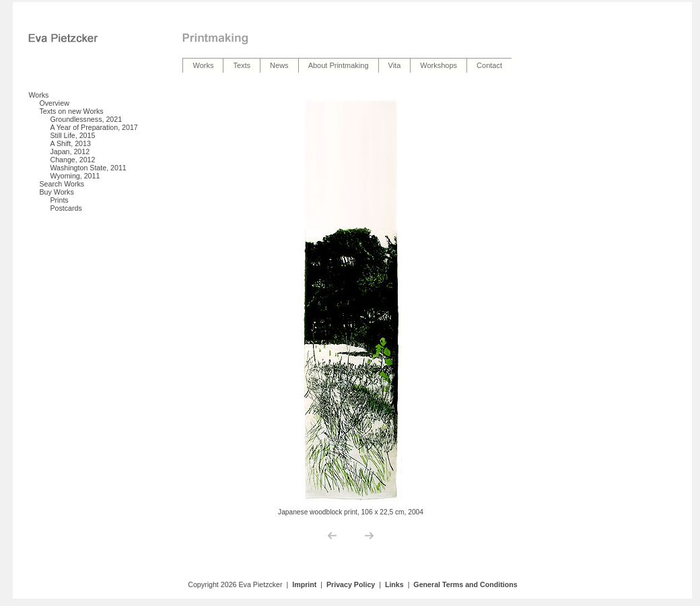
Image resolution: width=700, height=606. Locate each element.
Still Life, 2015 (72, 135)
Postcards (66, 208)
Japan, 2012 (70, 151)
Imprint (304, 584)
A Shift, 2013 (70, 143)
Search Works (62, 184)
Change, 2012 (72, 160)
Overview (54, 103)
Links (394, 584)
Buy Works (56, 192)
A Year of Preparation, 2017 (94, 127)
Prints (59, 200)
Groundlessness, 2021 (86, 119)
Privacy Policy (351, 584)
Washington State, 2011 (88, 168)
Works (38, 95)
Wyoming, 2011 (75, 176)
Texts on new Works (71, 111)
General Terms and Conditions (465, 584)
